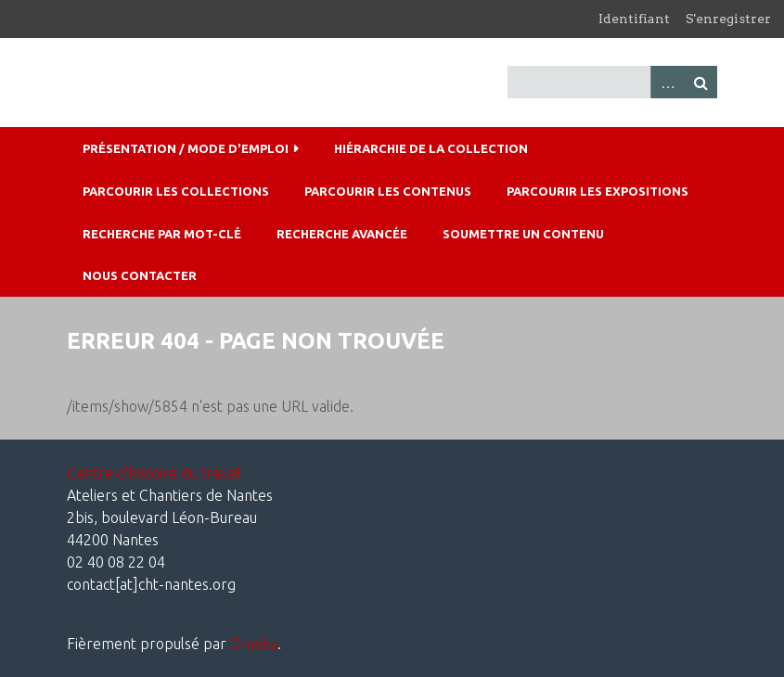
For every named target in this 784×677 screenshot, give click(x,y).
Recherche (700, 82)
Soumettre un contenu (523, 234)
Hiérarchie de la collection (431, 148)
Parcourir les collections (176, 191)
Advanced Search (667, 82)
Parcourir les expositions (598, 191)
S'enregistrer (728, 19)
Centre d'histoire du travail (154, 473)
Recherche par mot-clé (162, 234)
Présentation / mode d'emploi (186, 148)
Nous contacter (140, 275)
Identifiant (634, 19)
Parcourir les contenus (388, 191)
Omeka (254, 644)
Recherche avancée (342, 234)
